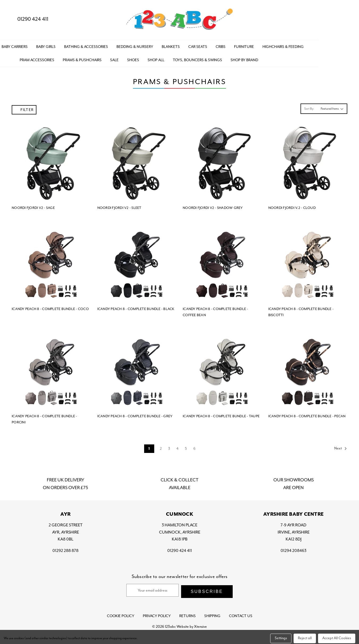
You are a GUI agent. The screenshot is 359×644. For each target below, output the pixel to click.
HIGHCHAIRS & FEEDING (324, 45)
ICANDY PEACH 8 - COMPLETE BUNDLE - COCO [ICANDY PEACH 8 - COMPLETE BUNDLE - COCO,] (50, 307)
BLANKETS (211, 45)
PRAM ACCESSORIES (78, 58)
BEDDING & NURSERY (176, 45)
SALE (155, 58)
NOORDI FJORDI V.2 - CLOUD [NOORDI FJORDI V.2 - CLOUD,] (292, 206)
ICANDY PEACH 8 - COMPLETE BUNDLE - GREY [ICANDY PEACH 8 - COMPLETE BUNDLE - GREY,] (135, 414)
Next (341, 447)
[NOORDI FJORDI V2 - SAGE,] (51, 160)
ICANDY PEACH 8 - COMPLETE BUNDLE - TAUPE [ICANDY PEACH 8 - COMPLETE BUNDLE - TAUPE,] (221, 414)
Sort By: (309, 107)
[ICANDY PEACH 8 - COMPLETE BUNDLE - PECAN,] (308, 369)
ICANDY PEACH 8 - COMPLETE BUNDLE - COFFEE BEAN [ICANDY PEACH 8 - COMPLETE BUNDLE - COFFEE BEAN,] (215, 310)
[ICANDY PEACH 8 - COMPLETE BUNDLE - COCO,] (51, 262)
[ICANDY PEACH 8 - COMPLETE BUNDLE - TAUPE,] (222, 369)
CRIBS (261, 45)
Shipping (212, 613)
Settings (281, 635)
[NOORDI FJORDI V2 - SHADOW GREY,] (222, 160)
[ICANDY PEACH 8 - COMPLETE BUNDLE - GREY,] (137, 369)
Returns (187, 613)
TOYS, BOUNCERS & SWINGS (238, 58)
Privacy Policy (157, 613)
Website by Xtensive (192, 624)
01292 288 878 (65, 549)
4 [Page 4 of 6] (177, 447)
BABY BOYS (24, 45)
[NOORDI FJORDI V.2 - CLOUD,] (308, 160)
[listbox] (332, 107)
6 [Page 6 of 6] (194, 447)
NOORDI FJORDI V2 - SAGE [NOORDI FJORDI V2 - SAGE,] (33, 206)
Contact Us (241, 613)
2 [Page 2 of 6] (161, 447)
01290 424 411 (28, 19)
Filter (24, 108)
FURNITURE (285, 45)
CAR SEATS (238, 45)
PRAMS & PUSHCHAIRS (123, 58)
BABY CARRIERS (55, 45)
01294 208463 (293, 549)
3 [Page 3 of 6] (169, 447)
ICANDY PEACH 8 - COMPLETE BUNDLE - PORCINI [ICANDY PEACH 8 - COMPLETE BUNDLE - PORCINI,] (44, 418)
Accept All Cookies (337, 635)
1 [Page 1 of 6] (149, 447)
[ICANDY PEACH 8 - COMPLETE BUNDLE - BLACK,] (137, 262)
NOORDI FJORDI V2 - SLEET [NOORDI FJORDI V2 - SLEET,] (119, 206)
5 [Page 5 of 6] (186, 447)
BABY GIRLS (87, 45)
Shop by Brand (285, 58)
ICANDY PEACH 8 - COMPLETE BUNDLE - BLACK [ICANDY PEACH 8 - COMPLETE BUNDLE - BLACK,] (136, 307)
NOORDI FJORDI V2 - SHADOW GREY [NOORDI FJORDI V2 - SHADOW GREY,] (213, 206)
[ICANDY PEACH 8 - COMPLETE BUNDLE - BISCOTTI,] (308, 262)
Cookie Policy (121, 613)
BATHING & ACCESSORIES (127, 45)
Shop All (197, 58)
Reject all (305, 635)
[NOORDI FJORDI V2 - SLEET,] (137, 160)
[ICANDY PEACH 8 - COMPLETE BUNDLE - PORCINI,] (51, 369)
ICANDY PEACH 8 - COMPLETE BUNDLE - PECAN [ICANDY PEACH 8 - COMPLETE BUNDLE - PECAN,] (307, 414)
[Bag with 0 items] (345, 19)
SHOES (174, 58)
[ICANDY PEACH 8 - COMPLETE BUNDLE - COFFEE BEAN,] (222, 262)
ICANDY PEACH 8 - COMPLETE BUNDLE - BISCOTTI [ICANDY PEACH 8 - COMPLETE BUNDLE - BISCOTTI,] (301, 310)
